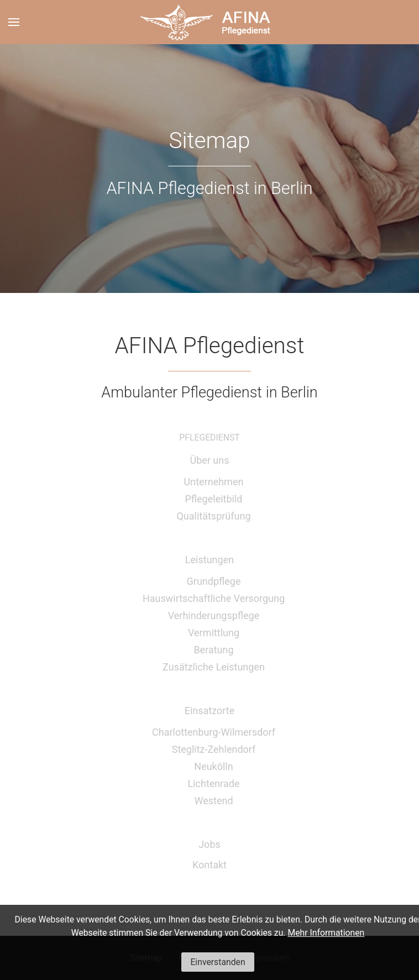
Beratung (213, 650)
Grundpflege (214, 581)
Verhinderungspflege (214, 615)
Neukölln (213, 766)
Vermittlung (214, 633)
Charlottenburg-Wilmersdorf (214, 732)
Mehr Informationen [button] (326, 933)
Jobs (209, 844)
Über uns (209, 460)
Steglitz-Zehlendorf (214, 749)
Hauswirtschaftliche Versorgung (214, 598)
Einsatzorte (210, 711)
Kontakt (209, 865)
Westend (213, 801)
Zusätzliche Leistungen (214, 667)
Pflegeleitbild (214, 499)
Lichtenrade (213, 784)
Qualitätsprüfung (213, 516)
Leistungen (209, 560)
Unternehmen (214, 482)
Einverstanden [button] (218, 962)
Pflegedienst (209, 437)
